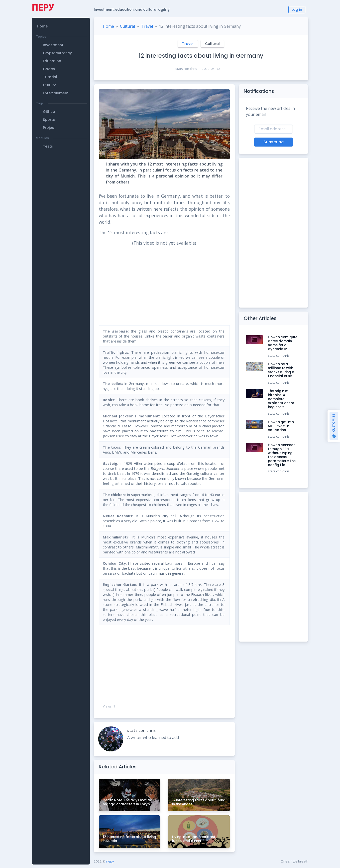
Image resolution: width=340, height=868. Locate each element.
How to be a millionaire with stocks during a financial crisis (281, 370)
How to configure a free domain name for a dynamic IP (283, 343)
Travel (147, 26)
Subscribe (274, 142)
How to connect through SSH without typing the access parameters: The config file (282, 455)
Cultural (127, 26)
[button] (62, 21)
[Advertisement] (61, 185)
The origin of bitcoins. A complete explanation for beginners (281, 399)
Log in (297, 9)
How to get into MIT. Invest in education (281, 426)
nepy (110, 861)
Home (108, 26)
